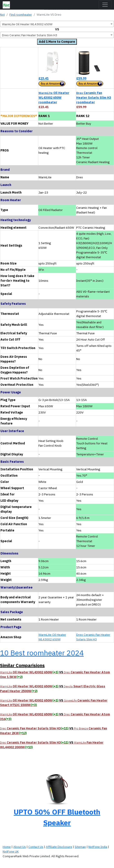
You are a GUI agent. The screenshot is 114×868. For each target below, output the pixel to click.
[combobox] (57, 24)
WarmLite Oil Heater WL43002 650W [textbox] (27, 24)
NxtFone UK (11, 851)
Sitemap (80, 847)
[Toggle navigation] (105, 5)
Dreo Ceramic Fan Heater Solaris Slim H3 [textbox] (30, 35)
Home (7, 847)
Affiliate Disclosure (59, 847)
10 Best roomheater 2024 (42, 653)
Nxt (2, 15)
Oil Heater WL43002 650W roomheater (54, 98)
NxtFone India (98, 847)
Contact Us (36, 847)
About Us (20, 847)
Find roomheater (21, 15)
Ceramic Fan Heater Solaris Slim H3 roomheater (94, 98)
